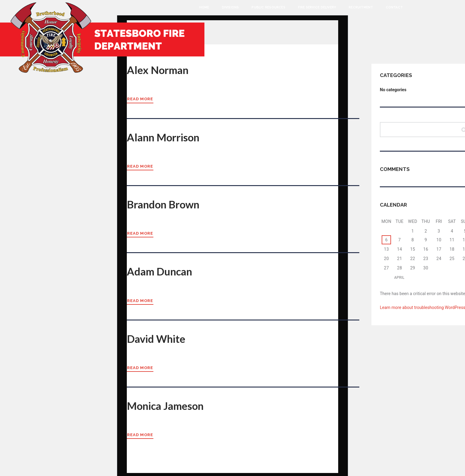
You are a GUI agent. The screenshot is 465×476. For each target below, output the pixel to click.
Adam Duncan (161, 270)
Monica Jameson (168, 404)
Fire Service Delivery (317, 7)
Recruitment (361, 7)
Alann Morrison (166, 137)
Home (204, 7)
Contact (394, 7)
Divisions (231, 7)
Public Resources (268, 7)
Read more (140, 99)
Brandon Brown (166, 203)
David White (158, 337)
